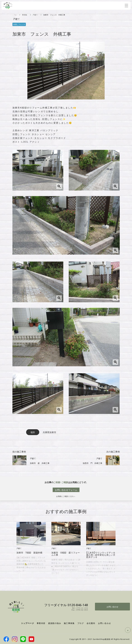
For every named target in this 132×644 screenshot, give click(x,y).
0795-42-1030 (82, 608)
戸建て (35, 15)
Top (15, 15)
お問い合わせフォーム (66, 490)
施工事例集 (69, 623)
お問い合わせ (112, 607)
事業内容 (41, 623)
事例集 (25, 15)
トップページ (28, 623)
